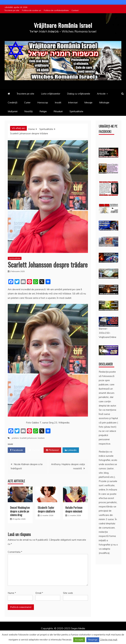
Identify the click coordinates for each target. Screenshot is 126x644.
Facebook (16, 450)
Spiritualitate (76, 111)
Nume (12, 593)
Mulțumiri (13, 111)
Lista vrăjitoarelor (51, 94)
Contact (75, 10)
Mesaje (88, 102)
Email (39, 593)
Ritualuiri (58, 111)
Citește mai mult (109, 640)
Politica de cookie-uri (31, 10)
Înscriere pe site (12, 10)
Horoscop (43, 102)
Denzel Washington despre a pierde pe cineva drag (20, 511)
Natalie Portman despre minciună (74, 509)
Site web (68, 593)
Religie (43, 111)
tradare (41, 438)
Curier (27, 102)
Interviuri (73, 102)
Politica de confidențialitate (56, 10)
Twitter (34, 450)
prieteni (15, 438)
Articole (101, 94)
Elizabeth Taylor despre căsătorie (46, 509)
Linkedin (71, 450)
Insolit (58, 102)
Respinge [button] (93, 640)
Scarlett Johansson (28, 438)
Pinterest (52, 450)
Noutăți (28, 111)
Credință (13, 102)
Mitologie (104, 102)
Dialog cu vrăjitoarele (79, 94)
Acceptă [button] (79, 640)
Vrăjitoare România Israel (63, 25)
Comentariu (15, 552)
